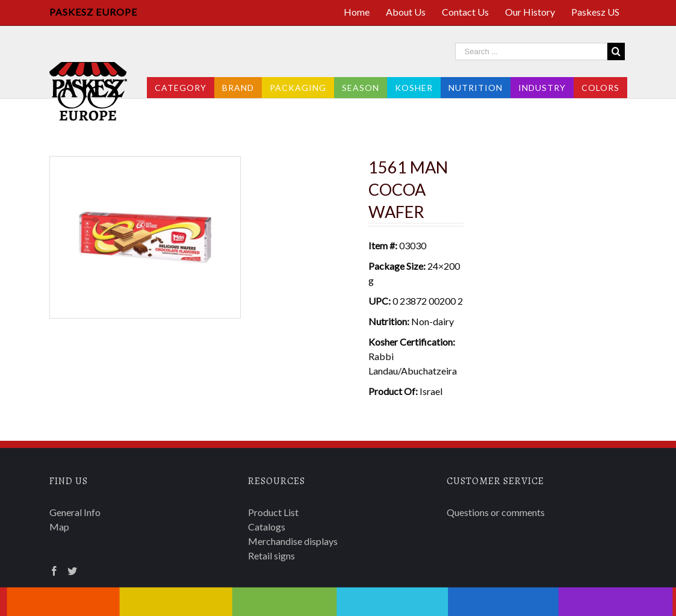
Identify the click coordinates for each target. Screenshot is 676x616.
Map (59, 527)
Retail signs (271, 555)
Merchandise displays (293, 541)
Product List (273, 512)
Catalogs (267, 527)
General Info (75, 512)
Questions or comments (496, 512)
